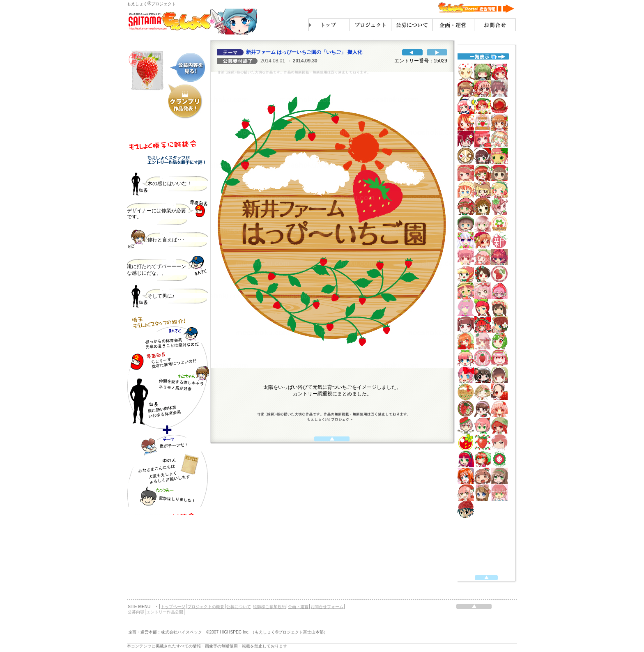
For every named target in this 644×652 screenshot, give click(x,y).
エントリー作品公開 (165, 612)
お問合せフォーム (327, 607)
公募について (239, 607)
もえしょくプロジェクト (151, 4)
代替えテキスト (168, 322)
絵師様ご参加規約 (269, 607)
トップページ (173, 607)
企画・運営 (298, 607)
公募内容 (136, 612)
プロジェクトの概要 (206, 607)
